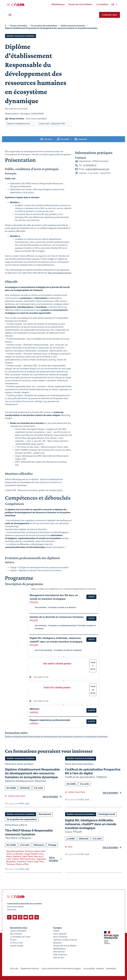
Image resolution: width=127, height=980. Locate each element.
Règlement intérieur (30, 968)
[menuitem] (58, 4)
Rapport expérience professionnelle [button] (50, 720)
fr (6, 26)
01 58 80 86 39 (90, 165)
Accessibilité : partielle (94, 968)
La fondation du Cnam (20, 937)
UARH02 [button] (34, 712)
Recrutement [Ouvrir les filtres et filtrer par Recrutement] (45, 814)
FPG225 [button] (34, 621)
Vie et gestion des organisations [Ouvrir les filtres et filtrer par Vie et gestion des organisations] (22, 819)
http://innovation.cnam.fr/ (60, 273)
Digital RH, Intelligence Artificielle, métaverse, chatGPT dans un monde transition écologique (91, 824)
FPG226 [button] (34, 645)
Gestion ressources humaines (73, 26)
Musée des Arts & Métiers (65, 946)
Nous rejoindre (60, 934)
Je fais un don (16, 943)
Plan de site (59, 957)
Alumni (13, 940)
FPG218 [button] (34, 602)
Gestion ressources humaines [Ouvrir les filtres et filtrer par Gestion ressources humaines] (21, 36)
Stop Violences (60, 955)
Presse (56, 931)
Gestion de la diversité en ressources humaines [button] (57, 617)
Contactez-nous (110, 15)
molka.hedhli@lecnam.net (97, 169)
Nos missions (16, 934)
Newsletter (111, 968)
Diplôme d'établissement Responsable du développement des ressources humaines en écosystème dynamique (32, 773)
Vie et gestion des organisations (44, 26)
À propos (57, 928)
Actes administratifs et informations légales (61, 968)
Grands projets (17, 946)
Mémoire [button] (35, 709)
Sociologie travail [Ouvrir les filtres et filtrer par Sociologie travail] (107, 814)
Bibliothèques (60, 949)
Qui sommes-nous (19, 928)
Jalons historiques (18, 931)
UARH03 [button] (34, 724)
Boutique (57, 943)
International (59, 952)
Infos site (14, 968)
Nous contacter (60, 937)
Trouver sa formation (18, 26)
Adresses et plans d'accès (65, 940)
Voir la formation (50, 796)
